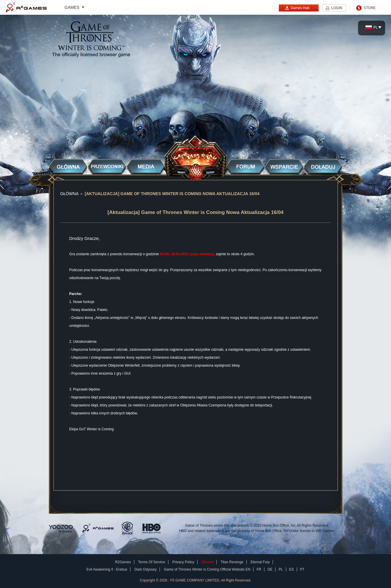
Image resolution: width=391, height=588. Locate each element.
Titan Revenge (232, 562)
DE (270, 569)
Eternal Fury (260, 562)
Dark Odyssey (146, 569)
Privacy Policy (183, 562)
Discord (207, 562)
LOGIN (337, 8)
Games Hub (297, 8)
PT (302, 569)
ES (291, 569)
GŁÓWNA (69, 194)
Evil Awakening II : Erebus (107, 569)
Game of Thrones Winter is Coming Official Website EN (207, 569)
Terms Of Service (152, 562)
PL (372, 27)
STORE (370, 8)
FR (259, 569)
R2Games (26, 7)
